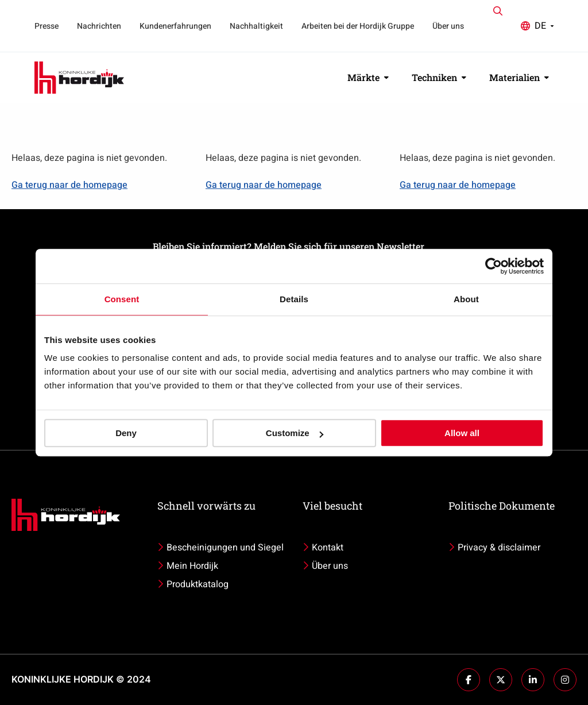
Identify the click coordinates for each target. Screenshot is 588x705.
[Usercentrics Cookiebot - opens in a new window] (494, 266)
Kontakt (328, 548)
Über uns (448, 26)
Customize (295, 433)
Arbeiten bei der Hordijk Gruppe (358, 26)
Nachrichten (99, 26)
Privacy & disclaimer (499, 548)
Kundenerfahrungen (175, 26)
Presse (47, 26)
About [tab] (466, 299)
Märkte (368, 77)
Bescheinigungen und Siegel (225, 548)
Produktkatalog (198, 584)
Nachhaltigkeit (256, 26)
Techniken (439, 77)
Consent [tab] (122, 299)
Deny (126, 433)
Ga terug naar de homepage (69, 185)
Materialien (519, 77)
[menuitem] (47, 26)
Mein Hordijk (192, 566)
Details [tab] (294, 299)
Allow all (462, 433)
